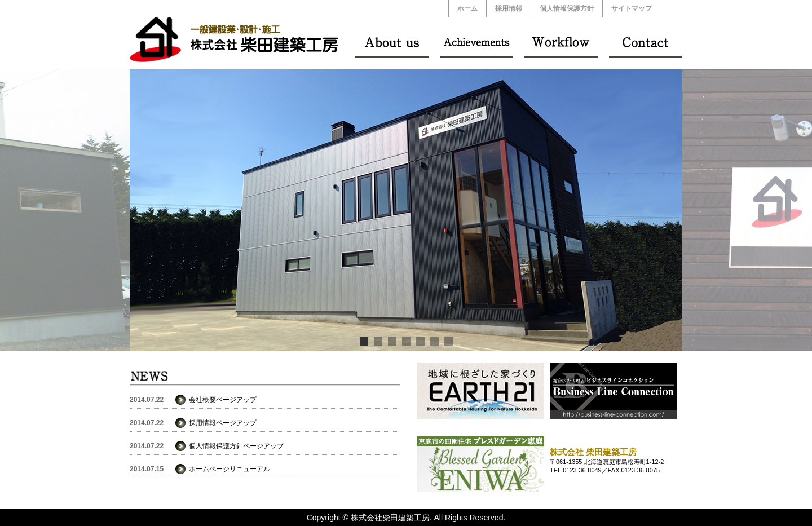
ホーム (467, 8)
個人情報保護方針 (567, 8)
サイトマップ (632, 8)
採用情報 (509, 8)
